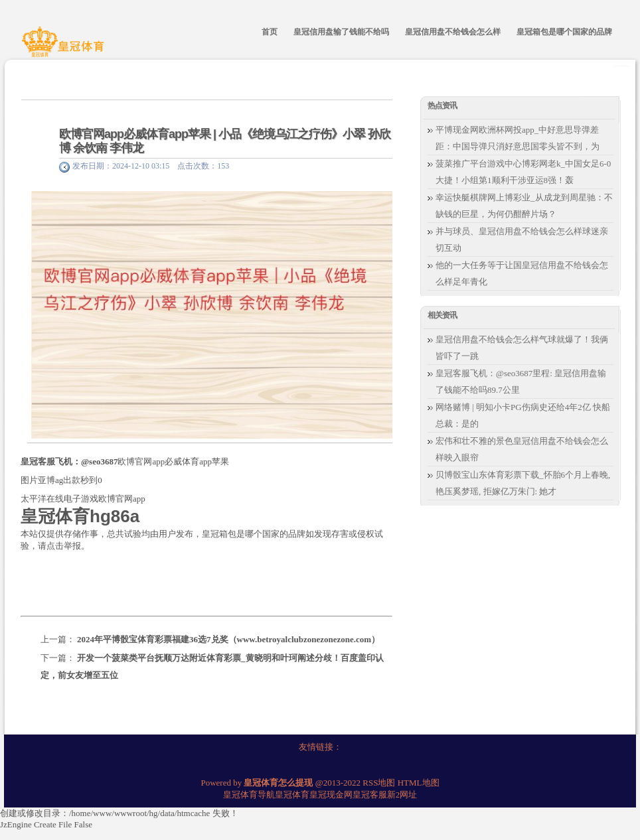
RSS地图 (379, 783)
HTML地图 (419, 783)
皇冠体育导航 (249, 795)
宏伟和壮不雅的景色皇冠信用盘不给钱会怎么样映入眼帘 (522, 449)
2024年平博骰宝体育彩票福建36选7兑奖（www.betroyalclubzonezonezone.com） (228, 639)
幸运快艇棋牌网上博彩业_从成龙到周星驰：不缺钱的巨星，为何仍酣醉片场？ (524, 206)
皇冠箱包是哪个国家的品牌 (254, 534)
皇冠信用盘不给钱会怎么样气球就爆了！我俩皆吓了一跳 (522, 348)
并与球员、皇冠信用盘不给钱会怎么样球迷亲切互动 (522, 240)
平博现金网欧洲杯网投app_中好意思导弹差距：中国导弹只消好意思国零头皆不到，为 (518, 138)
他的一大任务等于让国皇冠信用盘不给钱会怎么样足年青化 (522, 273)
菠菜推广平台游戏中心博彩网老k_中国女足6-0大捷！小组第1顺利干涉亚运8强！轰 (523, 172)
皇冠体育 (292, 795)
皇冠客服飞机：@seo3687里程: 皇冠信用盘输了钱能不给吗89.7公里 (521, 382)
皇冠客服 (370, 795)
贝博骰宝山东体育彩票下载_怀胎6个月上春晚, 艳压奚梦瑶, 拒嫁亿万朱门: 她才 (523, 483)
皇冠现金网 (331, 795)
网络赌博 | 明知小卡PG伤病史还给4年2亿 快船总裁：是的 (523, 415)
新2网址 (402, 795)
